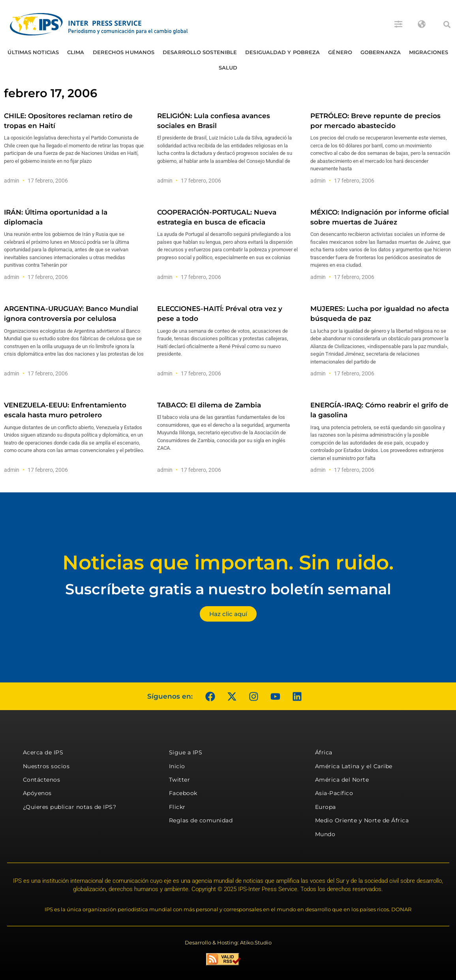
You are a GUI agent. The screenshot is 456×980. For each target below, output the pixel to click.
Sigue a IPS (186, 752)
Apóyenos (37, 793)
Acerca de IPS (43, 752)
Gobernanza (381, 52)
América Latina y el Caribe (354, 766)
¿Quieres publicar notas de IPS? (70, 807)
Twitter (180, 780)
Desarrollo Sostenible (200, 52)
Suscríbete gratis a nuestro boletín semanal (228, 589)
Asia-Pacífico (334, 793)
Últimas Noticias (33, 52)
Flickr (177, 807)
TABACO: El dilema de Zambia (209, 405)
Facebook (183, 793)
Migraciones (429, 52)
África (324, 752)
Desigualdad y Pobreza (282, 52)
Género (340, 52)
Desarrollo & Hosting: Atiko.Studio (228, 942)
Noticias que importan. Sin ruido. (228, 563)
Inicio (177, 766)
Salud (228, 68)
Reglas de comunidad (201, 820)
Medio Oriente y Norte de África (362, 820)
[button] (447, 24)
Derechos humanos (124, 52)
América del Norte (342, 780)
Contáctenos (42, 780)
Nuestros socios (46, 766)
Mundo (325, 834)
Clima (76, 52)
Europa (326, 807)
